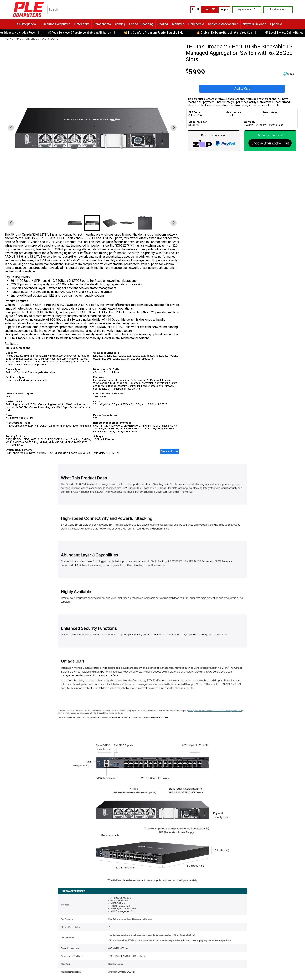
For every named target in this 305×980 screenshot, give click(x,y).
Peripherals (196, 24)
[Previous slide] (11, 128)
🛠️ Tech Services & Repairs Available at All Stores (82, 33)
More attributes (170, 451)
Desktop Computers (57, 24)
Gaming (120, 24)
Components (102, 24)
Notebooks (82, 24)
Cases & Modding (141, 24)
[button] (75, 223)
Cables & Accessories (223, 24)
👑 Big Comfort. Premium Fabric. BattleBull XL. (157, 33)
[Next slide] (174, 128)
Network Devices (254, 24)
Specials (276, 24)
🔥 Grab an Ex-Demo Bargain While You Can (227, 33)
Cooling (163, 24)
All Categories (26, 24)
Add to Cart (242, 89)
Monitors (178, 24)
